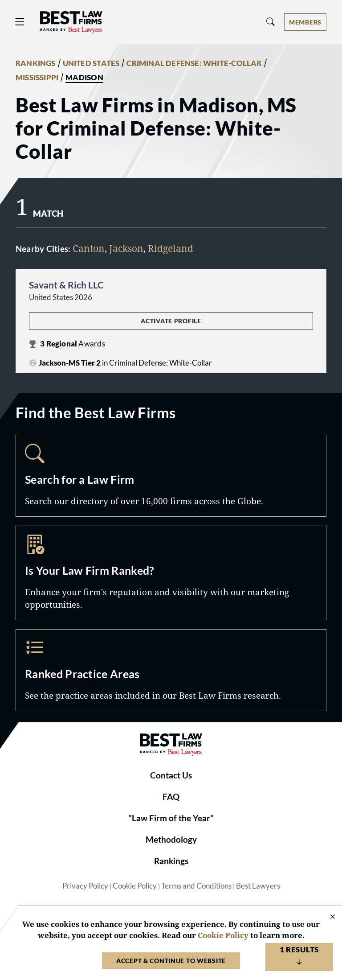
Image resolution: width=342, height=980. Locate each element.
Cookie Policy (135, 886)
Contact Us (171, 775)
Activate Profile (171, 321)
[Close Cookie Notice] (327, 917)
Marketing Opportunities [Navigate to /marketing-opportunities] (171, 573)
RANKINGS (36, 63)
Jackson (126, 248)
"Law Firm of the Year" (171, 818)
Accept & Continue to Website (171, 961)
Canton (89, 248)
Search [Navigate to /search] (171, 476)
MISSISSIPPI (37, 78)
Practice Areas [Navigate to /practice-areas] (171, 670)
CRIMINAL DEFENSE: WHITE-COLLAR (194, 63)
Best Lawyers (258, 886)
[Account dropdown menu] (305, 22)
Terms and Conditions (196, 886)
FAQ (171, 797)
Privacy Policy (85, 886)
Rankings (171, 861)
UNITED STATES (91, 63)
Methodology (171, 840)
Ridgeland (171, 248)
